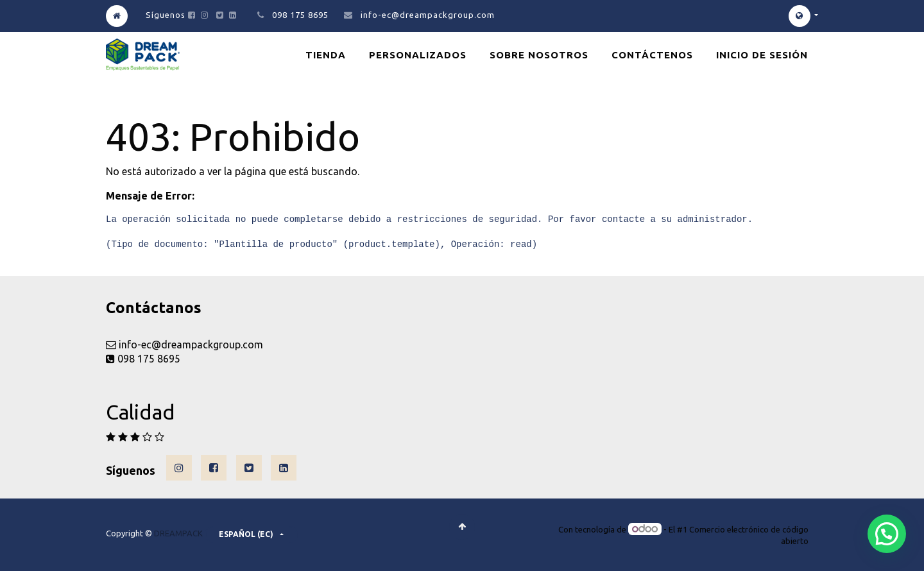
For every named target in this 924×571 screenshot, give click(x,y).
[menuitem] (326, 55)
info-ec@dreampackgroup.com (428, 15)
